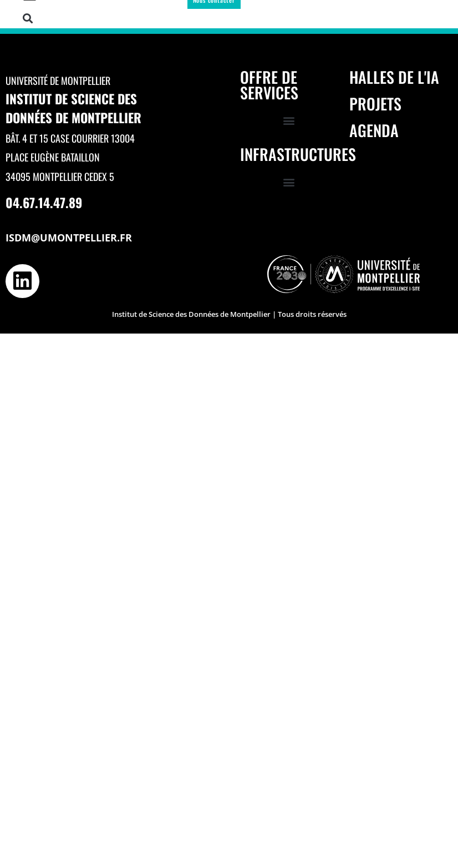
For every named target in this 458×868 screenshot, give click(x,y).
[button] (27, 18)
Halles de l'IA (394, 77)
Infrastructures (298, 154)
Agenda (374, 130)
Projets (375, 104)
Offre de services (269, 85)
